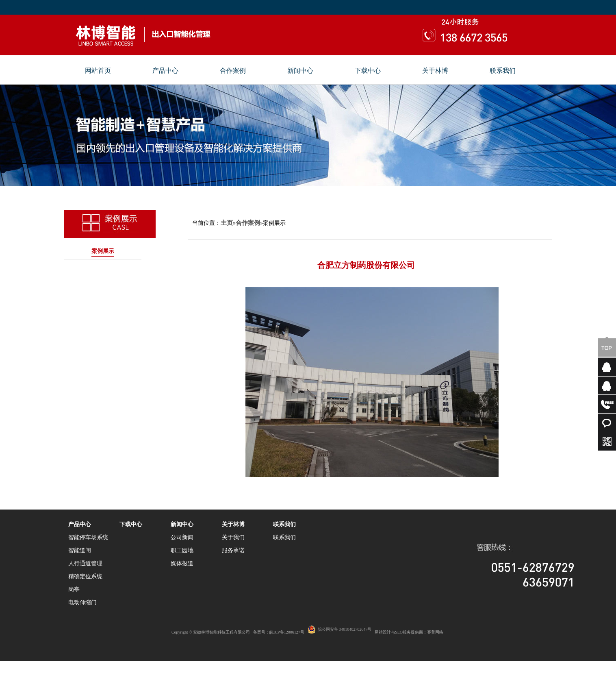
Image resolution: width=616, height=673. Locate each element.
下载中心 (368, 71)
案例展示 (103, 251)
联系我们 (503, 71)
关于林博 (435, 71)
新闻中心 (300, 71)
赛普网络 (435, 632)
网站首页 (98, 71)
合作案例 (233, 71)
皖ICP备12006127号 (287, 632)
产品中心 (165, 71)
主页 (227, 223)
